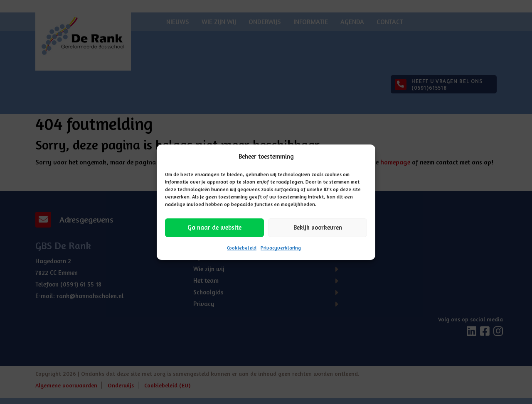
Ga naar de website (214, 227)
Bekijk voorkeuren (318, 227)
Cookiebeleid (242, 248)
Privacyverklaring (281, 248)
